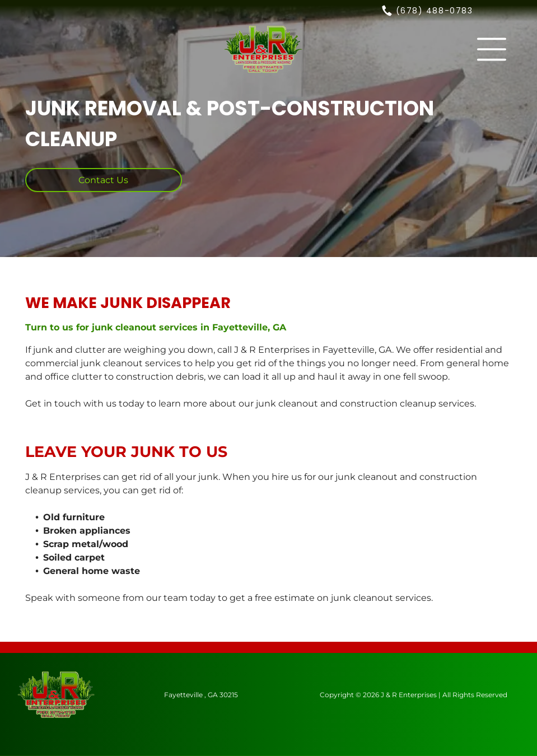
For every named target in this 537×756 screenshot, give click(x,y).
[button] (492, 49)
